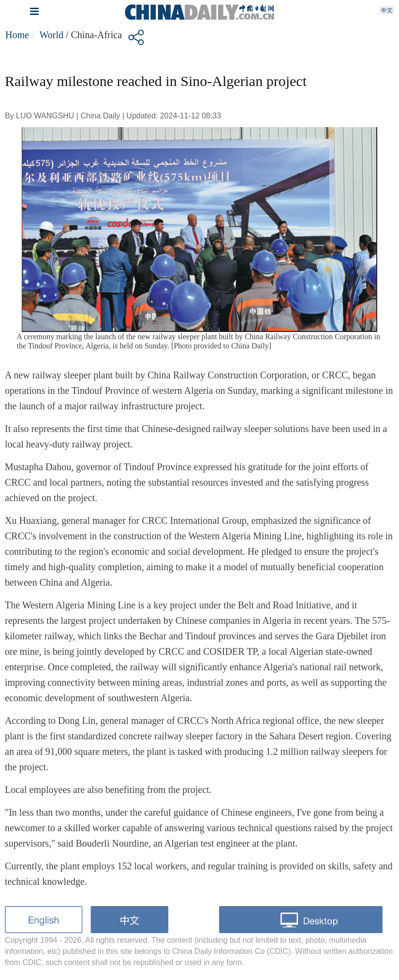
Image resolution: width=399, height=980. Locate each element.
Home (17, 35)
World (51, 35)
